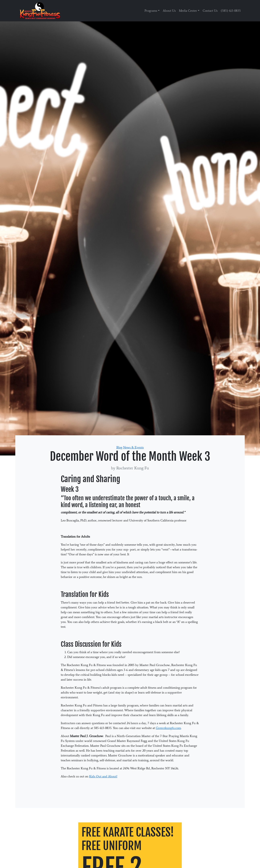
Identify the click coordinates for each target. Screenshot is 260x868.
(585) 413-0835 (231, 11)
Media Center (188, 11)
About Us (169, 11)
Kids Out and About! (103, 776)
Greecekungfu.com (168, 728)
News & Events (133, 447)
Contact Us (210, 11)
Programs (151, 11)
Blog (119, 447)
